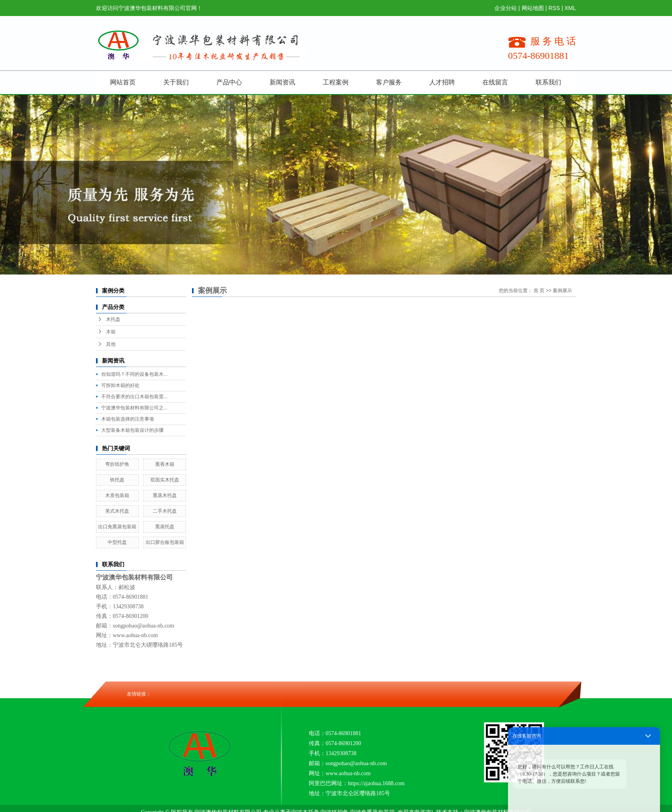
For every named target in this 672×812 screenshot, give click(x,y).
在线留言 (495, 82)
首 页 (539, 291)
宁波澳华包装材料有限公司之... (134, 408)
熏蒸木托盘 (165, 495)
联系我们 (548, 82)
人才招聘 (442, 82)
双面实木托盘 (165, 480)
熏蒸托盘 (165, 527)
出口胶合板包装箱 (165, 542)
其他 (111, 344)
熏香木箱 (165, 464)
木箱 (111, 332)
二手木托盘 (165, 511)
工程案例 (336, 82)
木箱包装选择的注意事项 (128, 419)
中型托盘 (117, 542)
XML (570, 8)
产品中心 (229, 82)
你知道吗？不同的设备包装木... (134, 374)
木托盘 (113, 319)
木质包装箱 (117, 495)
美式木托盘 (117, 511)
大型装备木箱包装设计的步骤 (132, 430)
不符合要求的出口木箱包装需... (134, 397)
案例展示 (562, 291)
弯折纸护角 (117, 464)
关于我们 (176, 82)
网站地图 (533, 8)
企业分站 (506, 8)
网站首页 (123, 82)
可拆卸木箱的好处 (120, 385)
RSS (554, 8)
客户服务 (389, 82)
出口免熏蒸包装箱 (117, 527)
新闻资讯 (282, 82)
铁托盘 (117, 480)
